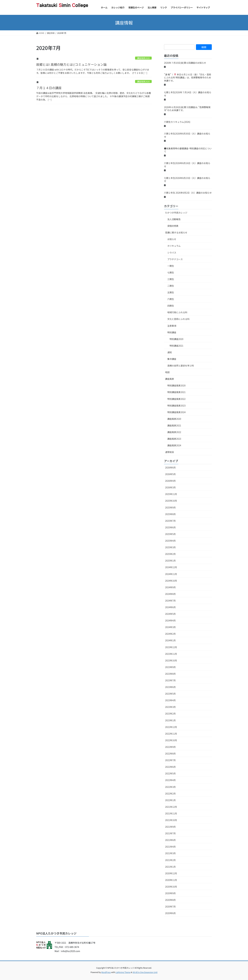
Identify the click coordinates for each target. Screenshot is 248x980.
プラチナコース (175, 259)
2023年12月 (171, 647)
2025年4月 (170, 541)
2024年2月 (170, 634)
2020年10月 (171, 887)
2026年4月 (170, 481)
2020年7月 (170, 907)
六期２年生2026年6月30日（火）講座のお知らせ (187, 135)
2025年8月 (170, 514)
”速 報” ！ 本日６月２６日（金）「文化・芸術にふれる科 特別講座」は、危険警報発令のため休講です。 (188, 78)
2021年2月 (170, 860)
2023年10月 (171, 660)
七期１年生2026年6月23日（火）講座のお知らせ (187, 180)
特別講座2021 (176, 346)
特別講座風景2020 (176, 385)
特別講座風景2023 (176, 406)
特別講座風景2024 (176, 412)
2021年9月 (170, 827)
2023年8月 (170, 674)
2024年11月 (171, 574)
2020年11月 (171, 880)
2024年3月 (170, 627)
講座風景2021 (174, 425)
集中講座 (172, 359)
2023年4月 (170, 700)
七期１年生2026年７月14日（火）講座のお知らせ (188, 94)
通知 (170, 352)
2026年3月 (170, 487)
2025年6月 (170, 527)
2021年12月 (171, 807)
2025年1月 (170, 561)
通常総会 (170, 452)
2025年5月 (170, 534)
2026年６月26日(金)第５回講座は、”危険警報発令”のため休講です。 (187, 109)
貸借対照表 (173, 226)
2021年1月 (170, 867)
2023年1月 (170, 720)
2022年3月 (170, 787)
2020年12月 (171, 873)
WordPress (106, 972)
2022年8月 (170, 754)
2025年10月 (171, 501)
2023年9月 (170, 667)
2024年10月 (171, 581)
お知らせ (172, 239)
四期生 (171, 306)
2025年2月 (170, 554)
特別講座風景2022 (176, 399)
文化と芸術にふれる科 (178, 319)
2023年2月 (170, 714)
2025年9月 (170, 507)
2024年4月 (170, 620)
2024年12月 (171, 567)
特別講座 (172, 332)
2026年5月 (170, 474)
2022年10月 (171, 740)
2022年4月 (170, 780)
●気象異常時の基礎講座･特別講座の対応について (188, 150)
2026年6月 (170, 467)
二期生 (171, 286)
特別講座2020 (176, 339)
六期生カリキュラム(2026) (177, 122)
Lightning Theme (123, 972)
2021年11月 (171, 813)
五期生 (171, 292)
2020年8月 (170, 900)
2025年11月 (171, 494)
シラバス (172, 253)
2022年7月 (170, 760)
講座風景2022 (174, 432)
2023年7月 (170, 680)
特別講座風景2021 (176, 392)
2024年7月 (170, 601)
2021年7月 (170, 833)
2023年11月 (171, 654)
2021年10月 (171, 820)
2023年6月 (170, 687)
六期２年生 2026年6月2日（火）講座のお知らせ (188, 193)
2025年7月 (170, 521)
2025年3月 (170, 547)
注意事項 (172, 326)
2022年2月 (170, 794)
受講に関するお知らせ (176, 232)
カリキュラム (174, 246)
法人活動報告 (174, 219)
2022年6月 (170, 767)
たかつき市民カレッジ (176, 213)
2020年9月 (170, 893)
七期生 (171, 272)
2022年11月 (171, 734)
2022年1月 (170, 800)
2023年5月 (170, 694)
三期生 (171, 279)
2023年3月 (170, 707)
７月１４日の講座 (49, 88)
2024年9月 (170, 587)
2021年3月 (170, 853)
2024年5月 (170, 614)
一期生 (171, 266)
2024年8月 (170, 594)
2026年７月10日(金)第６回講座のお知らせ (185, 63)
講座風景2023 (174, 439)
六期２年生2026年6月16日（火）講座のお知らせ (187, 165)
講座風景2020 (143, 58)
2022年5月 (170, 773)
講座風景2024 (174, 445)
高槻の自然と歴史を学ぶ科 (181, 366)
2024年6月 (170, 607)
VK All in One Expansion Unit (145, 972)
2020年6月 (170, 913)
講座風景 (170, 379)
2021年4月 (170, 847)
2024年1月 (170, 640)
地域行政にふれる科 (177, 312)
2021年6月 (170, 840)
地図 (167, 372)
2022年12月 (171, 727)
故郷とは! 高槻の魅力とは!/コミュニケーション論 (71, 64)
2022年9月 (170, 747)
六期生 (171, 299)
